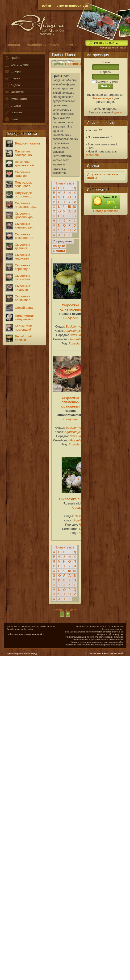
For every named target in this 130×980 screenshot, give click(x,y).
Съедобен (71, 318)
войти (46, 6)
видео (12, 85)
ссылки (13, 113)
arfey (30, 629)
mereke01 (93, 155)
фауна (12, 78)
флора (12, 72)
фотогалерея (17, 65)
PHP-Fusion (38, 634)
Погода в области (106, 211)
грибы (12, 58)
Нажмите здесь (103, 98)
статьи (13, 106)
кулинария (15, 99)
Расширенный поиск (113, 48)
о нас (11, 119)
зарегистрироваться (73, 6)
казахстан (15, 92)
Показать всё (64, 183)
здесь (118, 112)
